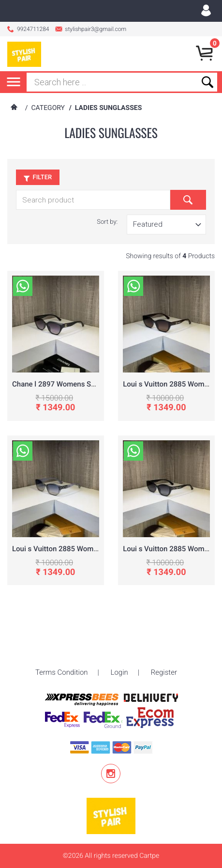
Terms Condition (62, 651)
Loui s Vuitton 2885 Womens (170, 384)
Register (164, 651)
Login (119, 651)
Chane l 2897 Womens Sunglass (64, 384)
